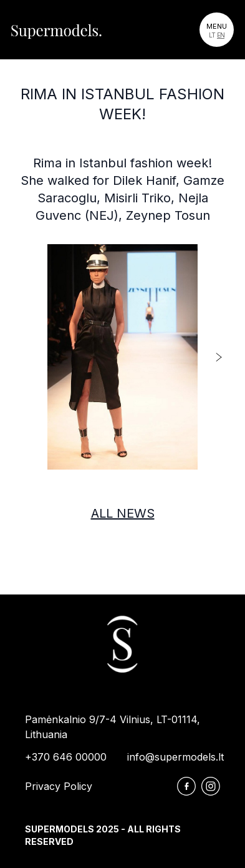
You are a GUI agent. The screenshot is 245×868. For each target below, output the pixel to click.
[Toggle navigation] (217, 30)
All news (123, 513)
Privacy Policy (59, 786)
